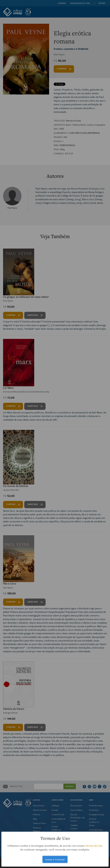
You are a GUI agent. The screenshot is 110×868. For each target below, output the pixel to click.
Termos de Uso (94, 846)
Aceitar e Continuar (55, 859)
